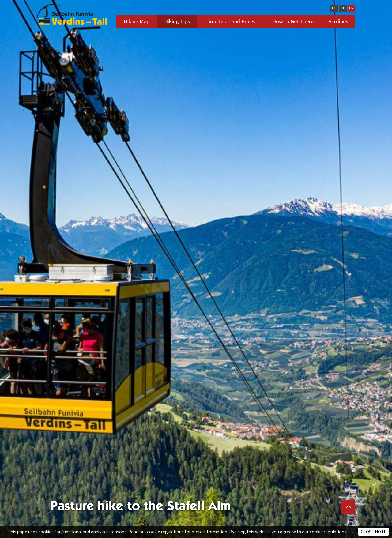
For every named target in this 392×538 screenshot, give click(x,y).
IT (343, 8)
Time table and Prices (230, 21)
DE (334, 8)
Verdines (338, 21)
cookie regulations (165, 532)
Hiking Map (137, 21)
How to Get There (293, 21)
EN (351, 8)
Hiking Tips (177, 21)
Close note (373, 532)
